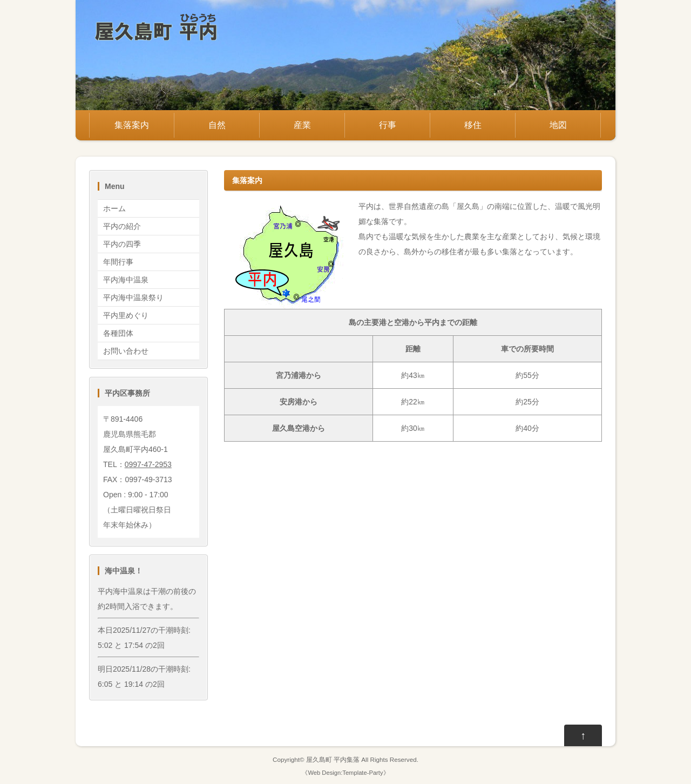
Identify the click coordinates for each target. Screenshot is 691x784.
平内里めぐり (126, 315)
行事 (388, 125)
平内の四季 (122, 244)
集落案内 (132, 125)
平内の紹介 (122, 226)
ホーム (114, 208)
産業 (302, 125)
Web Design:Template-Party (345, 773)
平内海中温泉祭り (133, 298)
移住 (473, 125)
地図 (558, 125)
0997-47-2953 (148, 464)
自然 (217, 125)
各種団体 (118, 333)
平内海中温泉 (126, 280)
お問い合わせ (126, 351)
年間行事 (118, 262)
